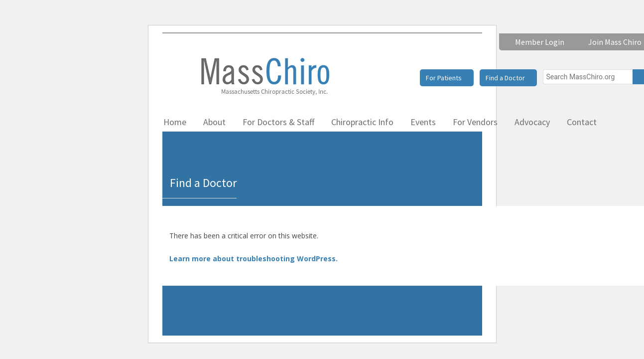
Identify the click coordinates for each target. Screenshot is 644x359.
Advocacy (532, 122)
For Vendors (475, 122)
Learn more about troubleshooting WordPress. (254, 259)
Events (423, 122)
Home (175, 122)
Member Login (540, 42)
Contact (582, 122)
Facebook (627, 122)
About (214, 122)
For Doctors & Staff (278, 122)
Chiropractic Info (362, 122)
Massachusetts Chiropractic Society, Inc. (264, 76)
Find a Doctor (505, 78)
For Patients (444, 78)
